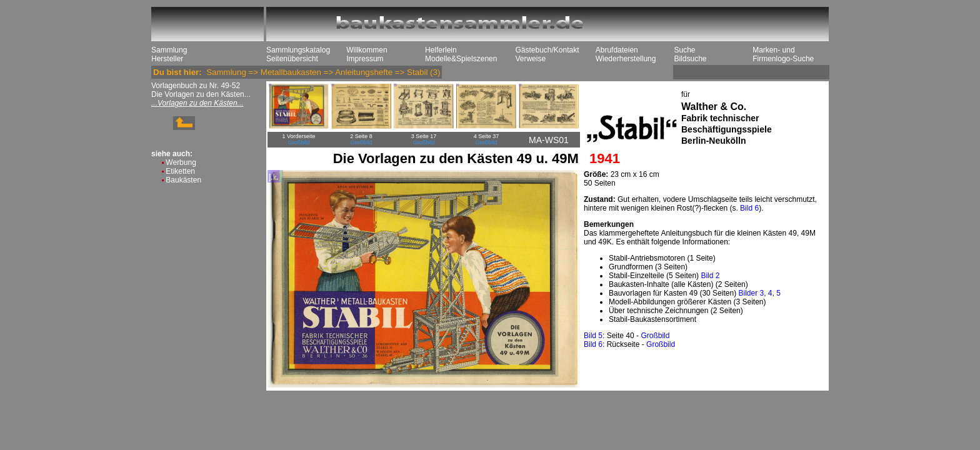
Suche (684, 50)
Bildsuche (690, 59)
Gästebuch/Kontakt (547, 50)
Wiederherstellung (626, 59)
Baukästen (183, 180)
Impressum (365, 59)
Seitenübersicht (292, 59)
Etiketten (180, 171)
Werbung (181, 162)
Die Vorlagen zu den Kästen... (201, 94)
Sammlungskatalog (298, 50)
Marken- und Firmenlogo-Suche (783, 54)
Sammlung (169, 50)
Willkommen (367, 50)
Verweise (530, 59)
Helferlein (441, 50)
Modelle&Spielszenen (461, 59)
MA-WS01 (549, 140)
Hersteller (167, 59)
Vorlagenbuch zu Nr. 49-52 (196, 86)
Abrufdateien (617, 50)
